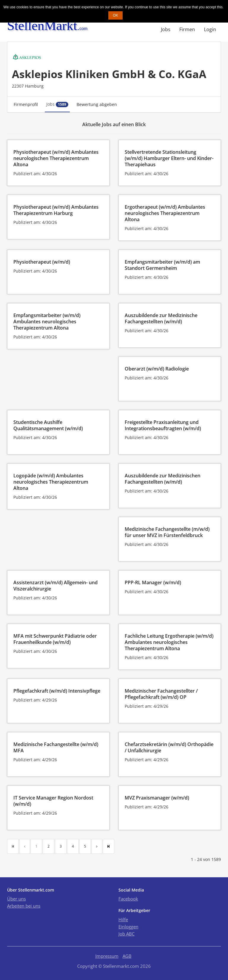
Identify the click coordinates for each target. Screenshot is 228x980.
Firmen (187, 29)
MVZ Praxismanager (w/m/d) (157, 798)
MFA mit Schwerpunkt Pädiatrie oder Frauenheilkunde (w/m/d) (55, 639)
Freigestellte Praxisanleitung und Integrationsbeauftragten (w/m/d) (163, 425)
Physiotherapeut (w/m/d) (42, 262)
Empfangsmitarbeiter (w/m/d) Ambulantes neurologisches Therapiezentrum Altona (47, 322)
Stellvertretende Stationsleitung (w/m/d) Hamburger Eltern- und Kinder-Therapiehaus (169, 158)
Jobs (166, 29)
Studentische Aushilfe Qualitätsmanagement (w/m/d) (48, 425)
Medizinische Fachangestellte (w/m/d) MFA (56, 747)
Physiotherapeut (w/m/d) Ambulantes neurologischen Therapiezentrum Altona (56, 158)
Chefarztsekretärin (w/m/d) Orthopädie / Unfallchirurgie (169, 747)
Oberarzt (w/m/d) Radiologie (157, 369)
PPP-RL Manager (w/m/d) (153, 582)
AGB (127, 956)
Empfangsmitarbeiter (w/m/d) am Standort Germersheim (162, 265)
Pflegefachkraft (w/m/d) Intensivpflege (57, 691)
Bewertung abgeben (97, 104)
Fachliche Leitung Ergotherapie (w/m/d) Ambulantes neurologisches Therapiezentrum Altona (169, 642)
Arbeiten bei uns (24, 906)
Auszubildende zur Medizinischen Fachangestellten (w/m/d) (163, 479)
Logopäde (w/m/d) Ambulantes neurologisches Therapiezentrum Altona (51, 482)
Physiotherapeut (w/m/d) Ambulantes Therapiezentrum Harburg (56, 210)
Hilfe (123, 919)
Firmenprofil (26, 104)
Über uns (16, 899)
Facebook (128, 899)
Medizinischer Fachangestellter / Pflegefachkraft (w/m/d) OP (161, 694)
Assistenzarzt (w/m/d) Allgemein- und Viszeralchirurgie (56, 586)
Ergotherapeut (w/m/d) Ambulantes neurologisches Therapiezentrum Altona (165, 213)
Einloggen (128, 927)
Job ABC (126, 934)
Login (210, 29)
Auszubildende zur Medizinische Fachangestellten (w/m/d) (161, 318)
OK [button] (115, 15)
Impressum (107, 956)
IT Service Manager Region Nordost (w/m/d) (53, 801)
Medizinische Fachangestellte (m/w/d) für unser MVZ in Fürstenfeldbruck (167, 532)
